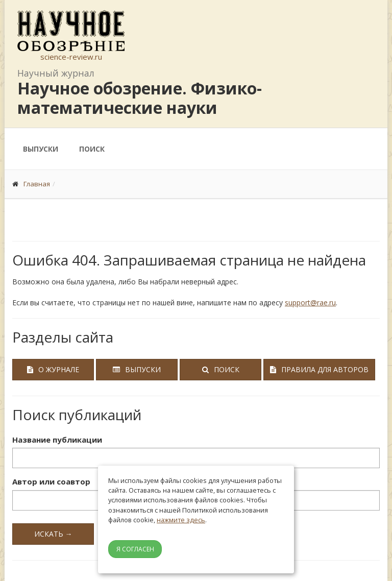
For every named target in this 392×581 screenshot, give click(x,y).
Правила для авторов (319, 369)
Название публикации (57, 440)
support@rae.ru (310, 302)
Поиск (92, 149)
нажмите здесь (181, 520)
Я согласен (135, 549)
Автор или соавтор (51, 481)
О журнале (53, 369)
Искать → (53, 534)
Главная (37, 184)
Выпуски (41, 149)
